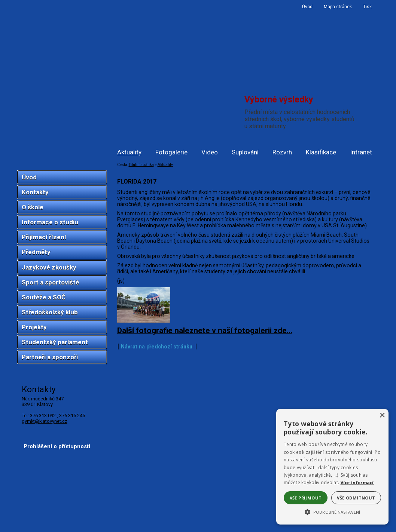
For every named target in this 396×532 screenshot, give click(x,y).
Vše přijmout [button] (306, 498)
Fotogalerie (171, 152)
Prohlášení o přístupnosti (57, 520)
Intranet (361, 152)
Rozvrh (282, 152)
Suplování (245, 152)
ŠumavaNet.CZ (353, 527)
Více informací (357, 482)
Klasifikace (321, 152)
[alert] (332, 467)
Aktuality (129, 152)
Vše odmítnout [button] (356, 498)
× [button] (382, 416)
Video (210, 152)
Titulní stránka (141, 165)
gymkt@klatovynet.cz (45, 421)
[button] (332, 511)
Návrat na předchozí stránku (157, 491)
